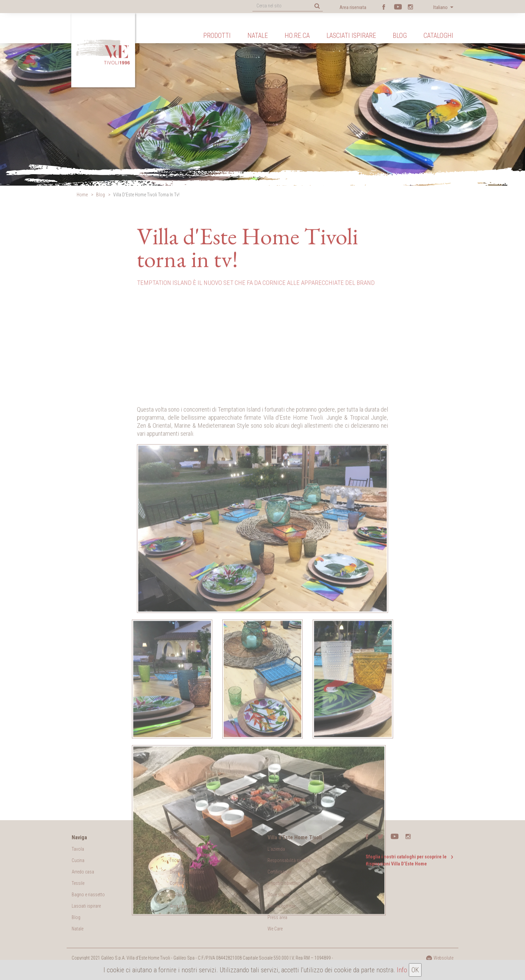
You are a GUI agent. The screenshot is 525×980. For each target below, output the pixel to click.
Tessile (78, 883)
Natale (258, 36)
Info (402, 970)
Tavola (78, 849)
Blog (400, 36)
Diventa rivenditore (187, 872)
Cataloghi (438, 36)
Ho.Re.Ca (297, 36)
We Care (275, 929)
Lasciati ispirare (351, 36)
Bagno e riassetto (88, 895)
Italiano (441, 7)
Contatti (177, 883)
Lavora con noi (281, 906)
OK (415, 970)
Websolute (440, 958)
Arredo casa (83, 872)
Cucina (78, 860)
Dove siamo (279, 895)
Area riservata (353, 7)
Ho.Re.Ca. (179, 895)
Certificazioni (279, 872)
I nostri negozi (183, 860)
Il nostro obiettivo (284, 883)
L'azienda (276, 849)
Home (82, 195)
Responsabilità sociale (289, 860)
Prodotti (217, 36)
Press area (277, 917)
